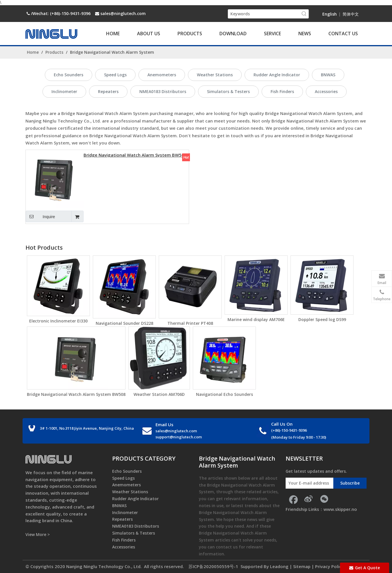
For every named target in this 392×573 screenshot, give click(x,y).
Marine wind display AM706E (256, 319)
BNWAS (328, 75)
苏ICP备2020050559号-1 (213, 566)
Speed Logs (115, 75)
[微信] (324, 499)
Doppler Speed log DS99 (322, 319)
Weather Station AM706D (159, 394)
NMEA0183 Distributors (163, 91)
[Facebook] (293, 499)
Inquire (40, 216)
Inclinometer (64, 91)
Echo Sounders (69, 75)
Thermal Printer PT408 (190, 323)
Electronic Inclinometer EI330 (58, 321)
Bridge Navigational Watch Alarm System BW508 (135, 155)
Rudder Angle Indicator (277, 75)
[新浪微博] (308, 499)
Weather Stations (215, 75)
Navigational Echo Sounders (224, 394)
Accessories (326, 91)
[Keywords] (264, 14)
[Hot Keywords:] (304, 14)
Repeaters (108, 91)
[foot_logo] (49, 459)
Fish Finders (282, 91)
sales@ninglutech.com (123, 13)
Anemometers (162, 75)
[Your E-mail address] (308, 483)
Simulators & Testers (228, 91)
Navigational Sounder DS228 (124, 323)
